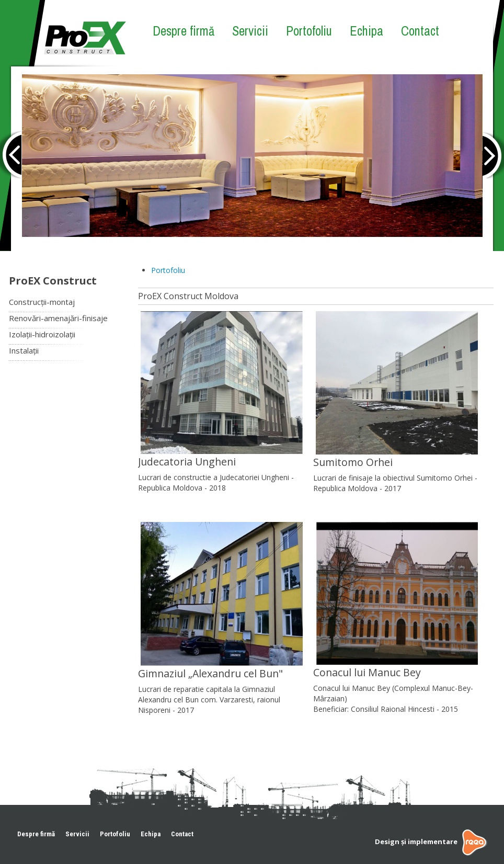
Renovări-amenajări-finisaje (58, 318)
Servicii (250, 31)
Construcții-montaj (42, 302)
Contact (420, 31)
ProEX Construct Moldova (188, 296)
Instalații (24, 350)
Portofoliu (309, 31)
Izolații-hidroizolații (42, 334)
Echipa (366, 31)
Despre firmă (184, 31)
